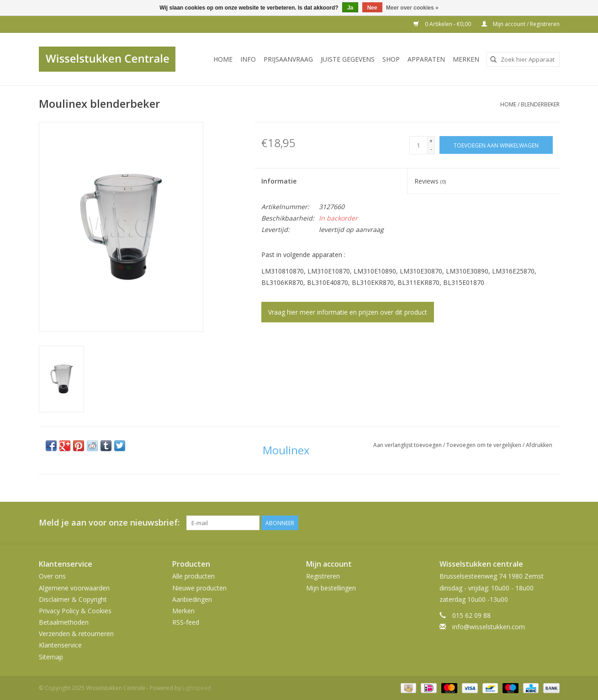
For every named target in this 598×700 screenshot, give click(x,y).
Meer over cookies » (412, 8)
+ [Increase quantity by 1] (431, 141)
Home (223, 59)
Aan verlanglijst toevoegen (408, 445)
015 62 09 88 (471, 615)
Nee (372, 8)
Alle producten (193, 576)
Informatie (279, 181)
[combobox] (523, 59)
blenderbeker (540, 104)
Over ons (52, 576)
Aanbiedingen (192, 599)
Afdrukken (539, 445)
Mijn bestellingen (331, 588)
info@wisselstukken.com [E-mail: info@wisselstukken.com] (489, 627)
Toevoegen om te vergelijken (484, 445)
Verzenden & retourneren (76, 634)
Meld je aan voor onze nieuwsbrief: (109, 523)
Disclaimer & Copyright (73, 599)
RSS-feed (186, 622)
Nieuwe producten (199, 588)
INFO (248, 59)
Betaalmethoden (64, 622)
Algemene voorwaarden (74, 588)
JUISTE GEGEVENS (348, 59)
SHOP (391, 59)
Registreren (323, 576)
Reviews (430, 181)
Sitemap (51, 657)
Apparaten (426, 59)
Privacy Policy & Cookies (75, 611)
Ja (350, 8)
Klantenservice (60, 645)
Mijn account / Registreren (521, 24)
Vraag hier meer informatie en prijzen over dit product (348, 312)
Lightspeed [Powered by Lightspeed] (197, 688)
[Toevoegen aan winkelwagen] (496, 145)
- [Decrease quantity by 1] (431, 149)
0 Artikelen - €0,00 (443, 24)
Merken (466, 59)
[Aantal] (418, 145)
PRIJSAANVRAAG (288, 59)
